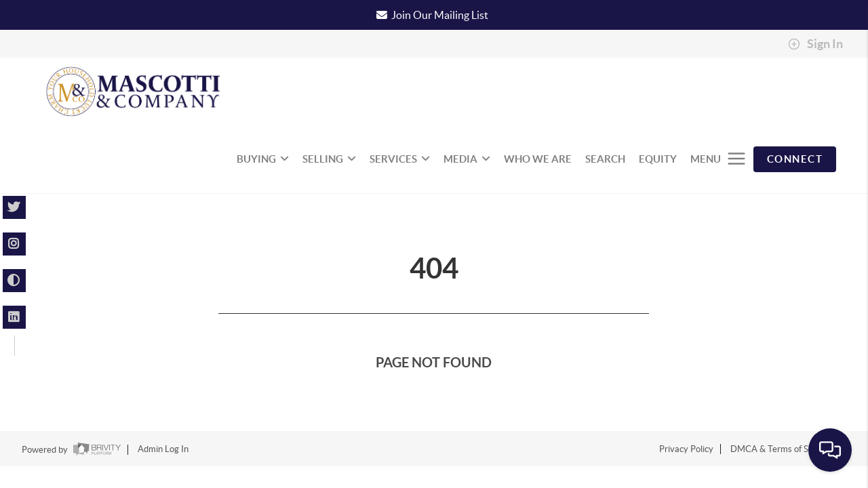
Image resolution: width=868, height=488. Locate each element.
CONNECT (795, 159)
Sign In (815, 44)
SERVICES (400, 159)
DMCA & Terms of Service (781, 449)
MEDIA (467, 159)
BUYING (263, 159)
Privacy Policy (686, 449)
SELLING (329, 159)
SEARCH (605, 159)
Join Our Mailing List (440, 15)
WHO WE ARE (538, 159)
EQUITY (658, 159)
